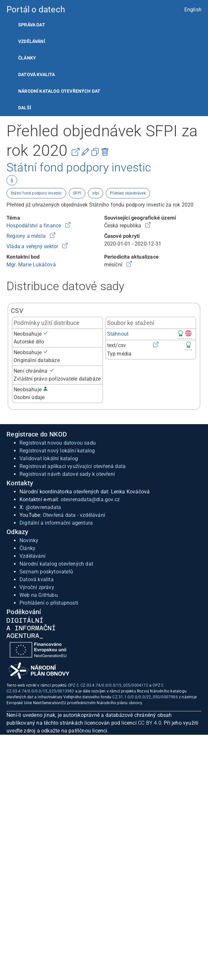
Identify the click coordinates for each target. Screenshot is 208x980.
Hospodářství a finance (35, 226)
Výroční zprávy (37, 587)
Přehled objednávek (128, 193)
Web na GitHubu (39, 595)
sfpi (96, 193)
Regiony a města (27, 236)
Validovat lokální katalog (49, 458)
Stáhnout (118, 334)
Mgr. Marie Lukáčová (31, 265)
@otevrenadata (43, 507)
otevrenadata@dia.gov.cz (90, 499)
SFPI (77, 193)
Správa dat (32, 25)
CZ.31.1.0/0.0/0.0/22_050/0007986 (145, 697)
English (193, 10)
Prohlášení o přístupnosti (49, 603)
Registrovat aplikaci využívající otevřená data (73, 466)
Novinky (29, 540)
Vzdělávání (32, 41)
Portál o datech (36, 9)
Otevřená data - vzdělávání (74, 515)
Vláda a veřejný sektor (33, 246)
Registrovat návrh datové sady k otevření (67, 474)
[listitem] (104, 25)
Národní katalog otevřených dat (56, 564)
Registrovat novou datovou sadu (58, 443)
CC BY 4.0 (150, 723)
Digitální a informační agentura (56, 523)
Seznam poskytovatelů (46, 572)
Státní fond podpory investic (36, 193)
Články (27, 58)
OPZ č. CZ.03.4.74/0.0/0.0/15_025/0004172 (108, 685)
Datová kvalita (37, 74)
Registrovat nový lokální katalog (57, 451)
